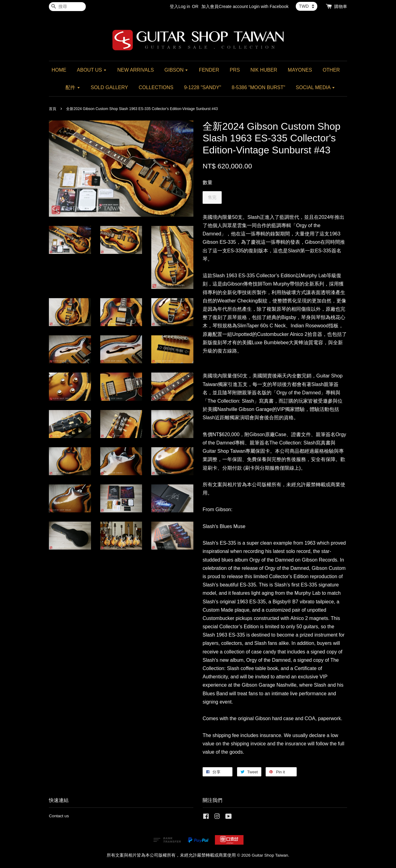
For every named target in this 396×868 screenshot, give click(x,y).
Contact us (59, 816)
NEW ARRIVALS (135, 70)
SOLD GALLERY (109, 87)
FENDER (209, 70)
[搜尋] (67, 7)
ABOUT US (92, 70)
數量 (208, 182)
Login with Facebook (269, 6)
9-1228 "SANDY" (202, 87)
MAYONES (300, 70)
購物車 (341, 6)
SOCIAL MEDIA (315, 87)
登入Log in (180, 6)
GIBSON (176, 70)
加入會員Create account (225, 6)
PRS (235, 70)
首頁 (53, 109)
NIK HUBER (264, 70)
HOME (59, 70)
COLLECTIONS (156, 87)
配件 (73, 87)
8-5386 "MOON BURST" (259, 87)
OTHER (331, 70)
